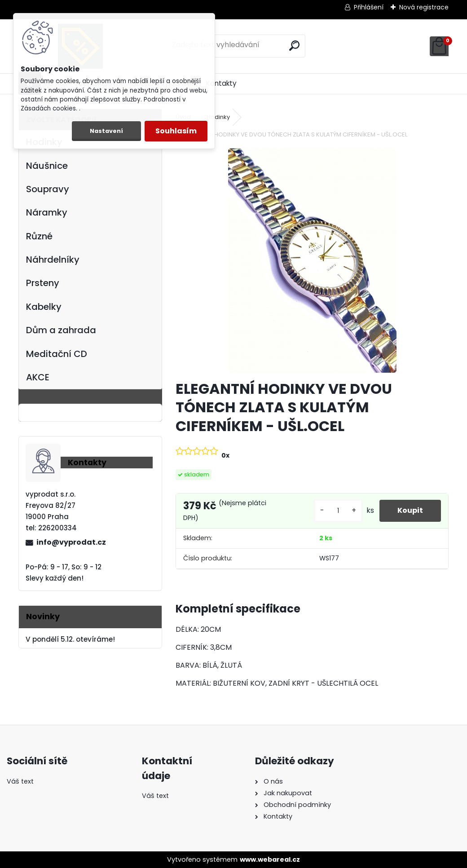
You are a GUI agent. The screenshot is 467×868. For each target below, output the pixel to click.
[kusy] (338, 511)
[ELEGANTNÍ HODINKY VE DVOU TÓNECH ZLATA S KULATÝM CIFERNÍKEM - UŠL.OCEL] (312, 260)
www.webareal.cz (270, 859)
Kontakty (221, 83)
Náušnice (47, 166)
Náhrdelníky (53, 260)
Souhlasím (176, 131)
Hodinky (218, 117)
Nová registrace (424, 7)
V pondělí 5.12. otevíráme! (70, 639)
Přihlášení (369, 7)
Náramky (47, 212)
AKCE (38, 377)
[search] (294, 46)
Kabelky (44, 307)
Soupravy (48, 189)
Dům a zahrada (61, 330)
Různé (39, 236)
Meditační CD (57, 354)
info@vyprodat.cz (71, 542)
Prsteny (43, 283)
